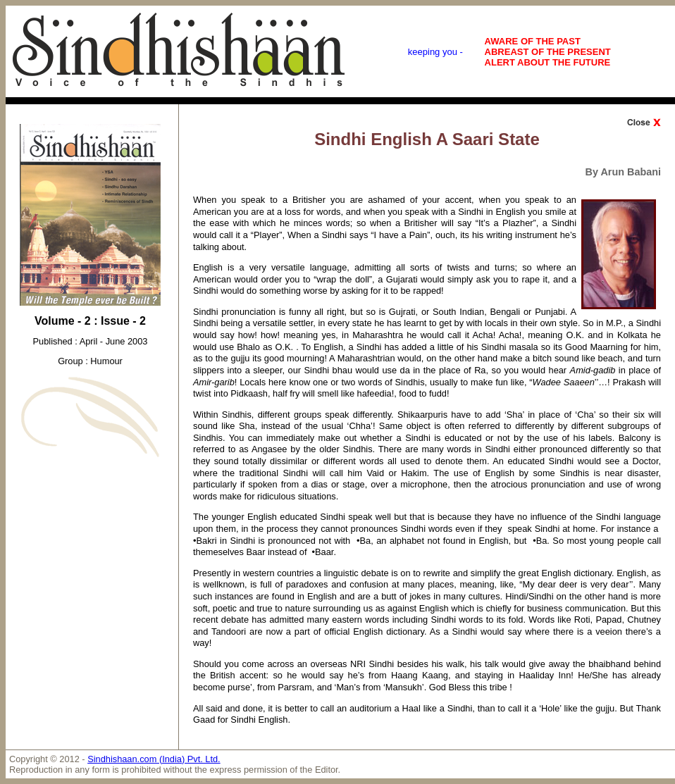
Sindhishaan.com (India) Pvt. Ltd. (154, 759)
